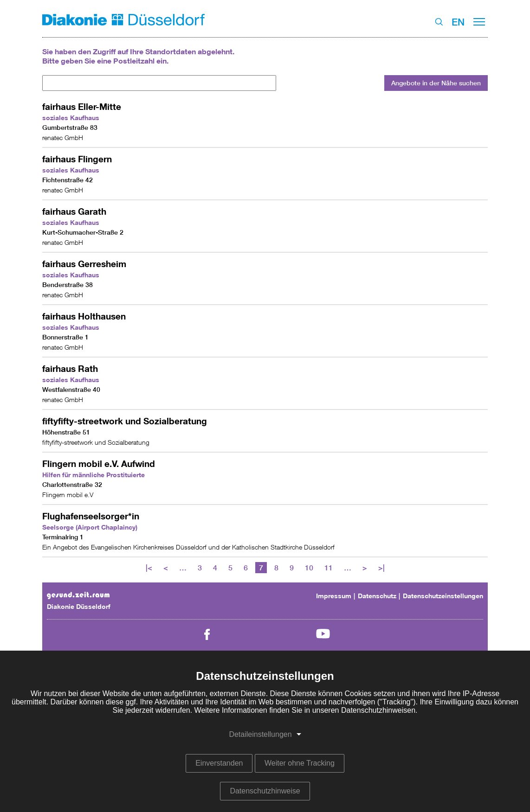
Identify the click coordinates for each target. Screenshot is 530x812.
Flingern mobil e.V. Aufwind (99, 464)
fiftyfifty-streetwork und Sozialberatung (125, 421)
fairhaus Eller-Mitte (82, 106)
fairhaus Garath (74, 211)
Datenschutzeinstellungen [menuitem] (443, 596)
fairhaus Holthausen (84, 316)
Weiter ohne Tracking (300, 763)
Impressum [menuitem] (334, 596)
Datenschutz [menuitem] (377, 596)
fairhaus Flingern (77, 159)
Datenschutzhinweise (265, 791)
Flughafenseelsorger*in (91, 516)
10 (309, 568)
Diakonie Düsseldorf (79, 606)
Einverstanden (219, 763)
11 (329, 568)
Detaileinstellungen (260, 734)
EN (458, 22)
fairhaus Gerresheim (84, 264)
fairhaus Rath (70, 368)
